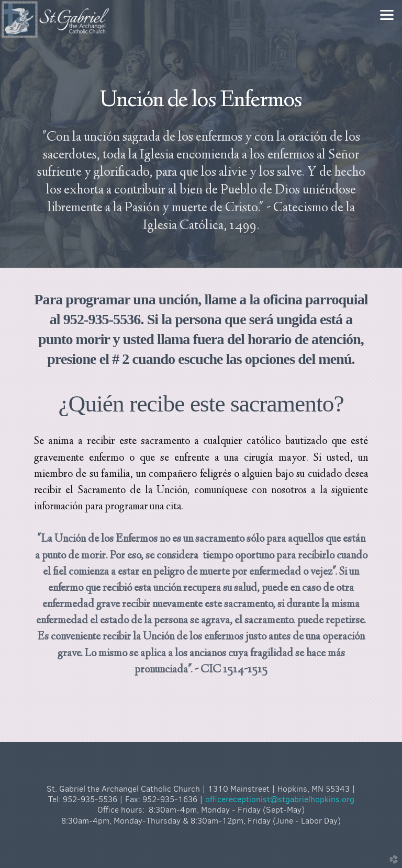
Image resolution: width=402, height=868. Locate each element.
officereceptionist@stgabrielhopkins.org (280, 799)
